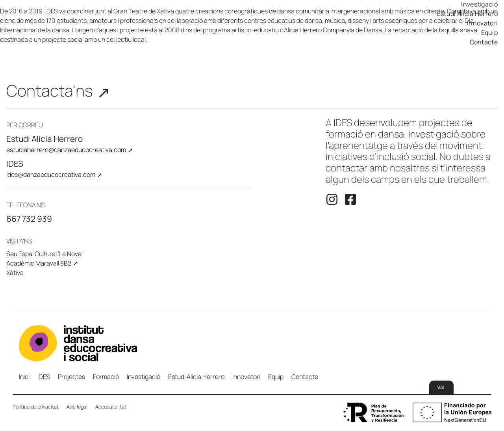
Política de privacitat (36, 407)
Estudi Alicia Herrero (467, 18)
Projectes (71, 377)
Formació (106, 377)
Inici (24, 377)
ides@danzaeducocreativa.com (51, 175)
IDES (44, 377)
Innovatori (482, 27)
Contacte (484, 46)
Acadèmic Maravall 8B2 (39, 263)
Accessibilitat (111, 407)
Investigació (479, 8)
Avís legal (77, 407)
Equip (490, 37)
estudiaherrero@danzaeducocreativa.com (66, 150)
